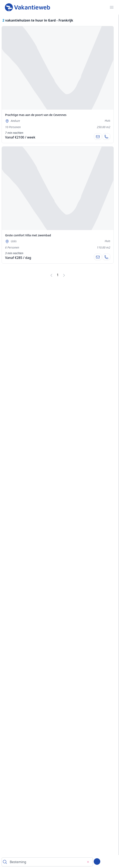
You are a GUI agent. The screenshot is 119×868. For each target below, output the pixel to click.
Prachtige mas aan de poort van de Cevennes (36, 115)
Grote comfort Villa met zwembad (28, 235)
